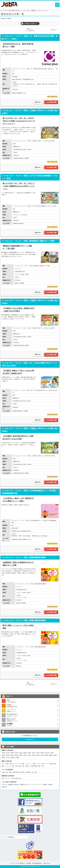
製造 (55, 764)
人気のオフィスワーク (30, 715)
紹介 (20, 778)
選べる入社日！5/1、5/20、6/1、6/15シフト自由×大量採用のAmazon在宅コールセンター (19, 186)
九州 (32, 772)
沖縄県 (18, 758)
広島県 (42, 755)
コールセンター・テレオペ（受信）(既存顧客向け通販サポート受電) (28, 241)
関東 (10, 772)
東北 (7, 772)
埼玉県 (33, 753)
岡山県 (38, 755)
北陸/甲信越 (15, 772)
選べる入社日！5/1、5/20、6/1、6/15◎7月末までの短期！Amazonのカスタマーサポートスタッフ (19, 121)
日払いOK (4, 785)
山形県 (21, 753)
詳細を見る (38, 102)
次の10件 (53, 30)
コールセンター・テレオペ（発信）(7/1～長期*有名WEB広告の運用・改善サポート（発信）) (30, 37)
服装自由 (17, 785)
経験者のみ (5, 787)
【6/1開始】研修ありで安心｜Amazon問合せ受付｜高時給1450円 (18, 372)
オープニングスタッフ (36, 785)
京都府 (25, 755)
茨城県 (25, 753)
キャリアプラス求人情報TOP (17, 863)
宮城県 (12, 753)
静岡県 (12, 755)
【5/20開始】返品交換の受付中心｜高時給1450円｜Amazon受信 (18, 438)
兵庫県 (33, 755)
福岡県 (55, 755)
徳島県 (46, 755)
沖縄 (36, 772)
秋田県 (16, 753)
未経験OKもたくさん (30, 720)
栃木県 (29, 753)
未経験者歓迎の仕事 (30, 706)
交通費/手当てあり (24, 785)
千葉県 (38, 753)
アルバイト (8, 778)
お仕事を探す (30, 739)
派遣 (3, 778)
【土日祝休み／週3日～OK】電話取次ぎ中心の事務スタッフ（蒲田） (18, 500)
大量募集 (45, 785)
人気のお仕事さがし (30, 701)
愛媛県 (51, 755)
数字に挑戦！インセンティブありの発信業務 (18, 627)
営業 (11, 764)
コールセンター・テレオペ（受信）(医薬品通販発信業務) (24, 557)
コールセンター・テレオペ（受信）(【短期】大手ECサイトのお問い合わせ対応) (30, 112)
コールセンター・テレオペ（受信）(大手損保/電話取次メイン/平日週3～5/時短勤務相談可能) (30, 492)
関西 (24, 772)
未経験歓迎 (11, 785)
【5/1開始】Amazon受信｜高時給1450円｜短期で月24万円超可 (19, 310)
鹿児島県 (13, 758)
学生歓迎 (50, 785)
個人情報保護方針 (37, 863)
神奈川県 (47, 753)
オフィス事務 (5, 764)
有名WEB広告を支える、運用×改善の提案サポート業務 (18, 45)
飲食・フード (45, 764)
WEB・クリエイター (27, 764)
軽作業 (51, 764)
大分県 (8, 758)
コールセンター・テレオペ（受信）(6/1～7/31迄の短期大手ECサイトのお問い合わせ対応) (29, 364)
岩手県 (8, 753)
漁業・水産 (41, 766)
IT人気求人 (30, 724)
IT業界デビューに (30, 710)
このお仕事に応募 (51, 102)
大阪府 (29, 755)
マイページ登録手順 (8, 837)
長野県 (8, 755)
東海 (20, 772)
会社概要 (29, 863)
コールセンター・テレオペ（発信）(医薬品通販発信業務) (24, 620)
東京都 (42, 753)
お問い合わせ (47, 863)
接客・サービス (37, 764)
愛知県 (16, 755)
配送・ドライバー (6, 766)
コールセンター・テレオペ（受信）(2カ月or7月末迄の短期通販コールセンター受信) (30, 177)
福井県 (3, 755)
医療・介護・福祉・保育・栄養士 (20, 766)
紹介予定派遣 (15, 778)
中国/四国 (28, 772)
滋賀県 (21, 755)
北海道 (3, 753)
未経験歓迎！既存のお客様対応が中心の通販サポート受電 (18, 564)
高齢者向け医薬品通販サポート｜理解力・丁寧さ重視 (17, 247)
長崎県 (3, 758)
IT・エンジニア (17, 764)
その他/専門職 (33, 766)
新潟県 (52, 753)
